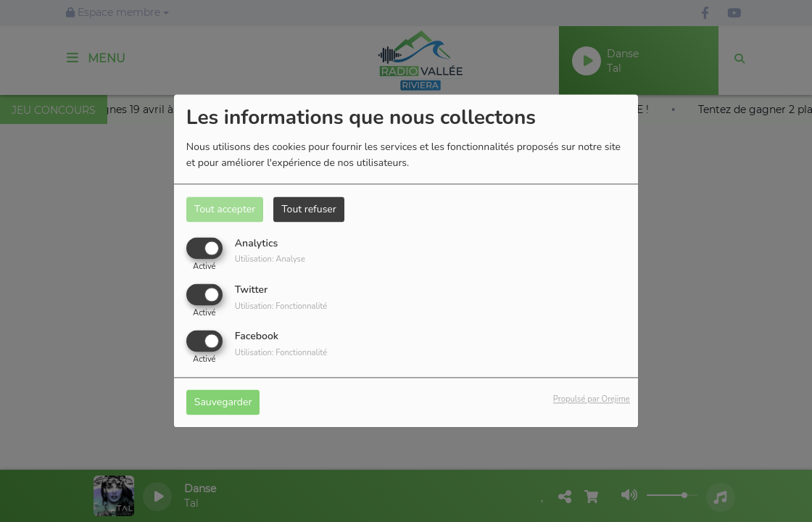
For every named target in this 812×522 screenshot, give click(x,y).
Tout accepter (225, 209)
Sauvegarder (223, 403)
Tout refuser (309, 209)
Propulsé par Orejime (592, 400)
